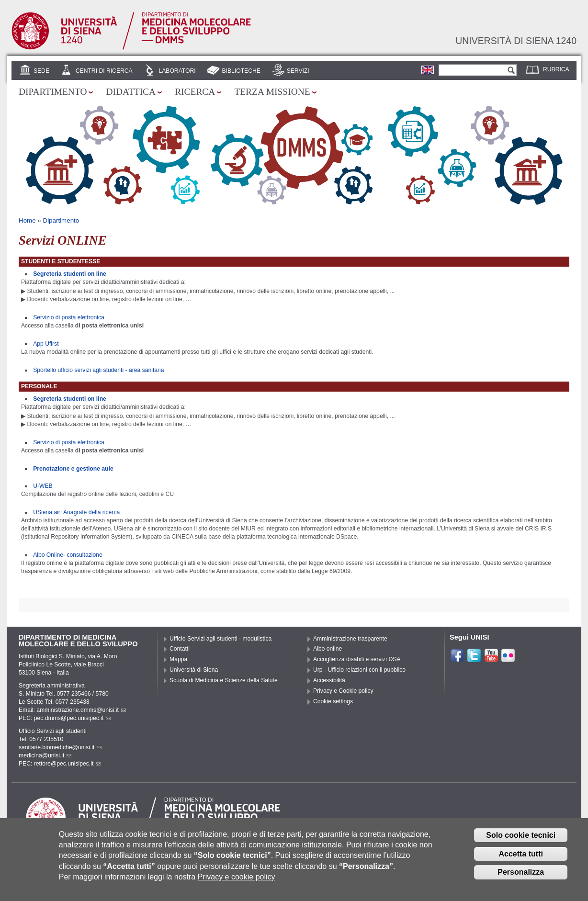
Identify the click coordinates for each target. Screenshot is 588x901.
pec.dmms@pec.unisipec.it (72, 718)
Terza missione (272, 92)
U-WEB (43, 486)
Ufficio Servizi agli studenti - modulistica (220, 639)
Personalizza (521, 877)
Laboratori (177, 71)
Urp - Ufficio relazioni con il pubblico (359, 670)
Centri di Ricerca (104, 71)
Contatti (180, 649)
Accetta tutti (520, 858)
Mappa (178, 659)
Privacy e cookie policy (237, 882)
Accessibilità (329, 680)
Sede (41, 71)
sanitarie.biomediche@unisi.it (60, 747)
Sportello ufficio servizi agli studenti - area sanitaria (98, 370)
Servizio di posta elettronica (69, 317)
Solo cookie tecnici (521, 840)
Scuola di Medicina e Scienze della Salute (224, 680)
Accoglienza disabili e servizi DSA (357, 659)
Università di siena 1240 (516, 41)
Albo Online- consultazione (68, 555)
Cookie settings (333, 701)
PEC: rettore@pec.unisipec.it (60, 764)
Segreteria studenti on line (70, 274)
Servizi (298, 71)
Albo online (328, 649)
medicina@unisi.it (45, 755)
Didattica (131, 92)
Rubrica (556, 69)
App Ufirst (46, 344)
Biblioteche (241, 71)
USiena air (47, 512)
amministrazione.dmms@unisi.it (81, 710)
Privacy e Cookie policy (343, 691)
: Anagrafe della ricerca (91, 512)
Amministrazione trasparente (350, 639)
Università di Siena (194, 670)
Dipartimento (53, 92)
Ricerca (195, 92)
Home (27, 220)
